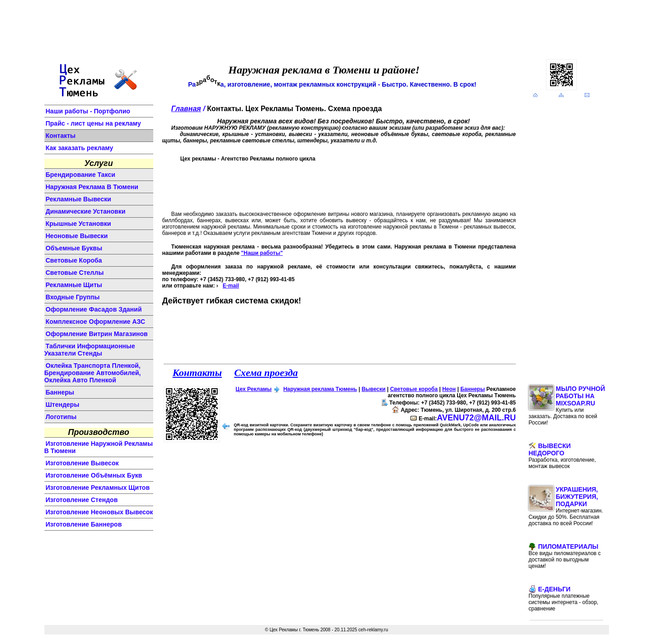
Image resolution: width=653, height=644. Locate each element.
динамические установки (86, 211)
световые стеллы (75, 273)
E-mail (231, 286)
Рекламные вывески (79, 199)
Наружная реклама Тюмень (320, 389)
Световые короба (414, 389)
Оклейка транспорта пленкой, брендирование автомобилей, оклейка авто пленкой (93, 373)
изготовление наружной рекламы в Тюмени (99, 447)
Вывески (373, 389)
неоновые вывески (77, 236)
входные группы (73, 297)
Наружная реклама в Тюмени (92, 187)
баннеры (60, 392)
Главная (186, 109)
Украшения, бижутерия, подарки (566, 506)
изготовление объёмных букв (94, 475)
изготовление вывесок (82, 463)
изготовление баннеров (84, 524)
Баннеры (473, 389)
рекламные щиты (74, 285)
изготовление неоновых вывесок (100, 512)
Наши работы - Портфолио (88, 111)
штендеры (63, 405)
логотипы (61, 417)
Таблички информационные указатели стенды (90, 350)
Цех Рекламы (254, 389)
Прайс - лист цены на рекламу (93, 123)
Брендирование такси (81, 175)
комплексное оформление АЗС (96, 322)
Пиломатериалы (565, 556)
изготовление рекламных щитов (98, 488)
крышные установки (78, 224)
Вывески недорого (563, 456)
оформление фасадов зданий (94, 309)
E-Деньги (564, 599)
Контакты (61, 136)
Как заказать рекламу (80, 148)
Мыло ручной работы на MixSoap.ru (567, 405)
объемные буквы (74, 248)
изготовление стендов (82, 500)
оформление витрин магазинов (97, 334)
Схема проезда (266, 373)
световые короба (74, 260)
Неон (449, 389)
